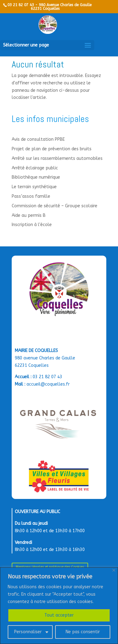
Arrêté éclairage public (35, 168)
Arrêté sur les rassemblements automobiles (57, 158)
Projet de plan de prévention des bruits (52, 149)
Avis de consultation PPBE (38, 139)
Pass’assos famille (31, 196)
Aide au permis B (29, 215)
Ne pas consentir (83, 632)
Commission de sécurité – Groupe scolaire (55, 206)
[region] (59, 606)
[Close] (114, 570)
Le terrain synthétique (34, 187)
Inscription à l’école (32, 225)
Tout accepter (59, 615)
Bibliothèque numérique (36, 177)
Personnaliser (28, 632)
